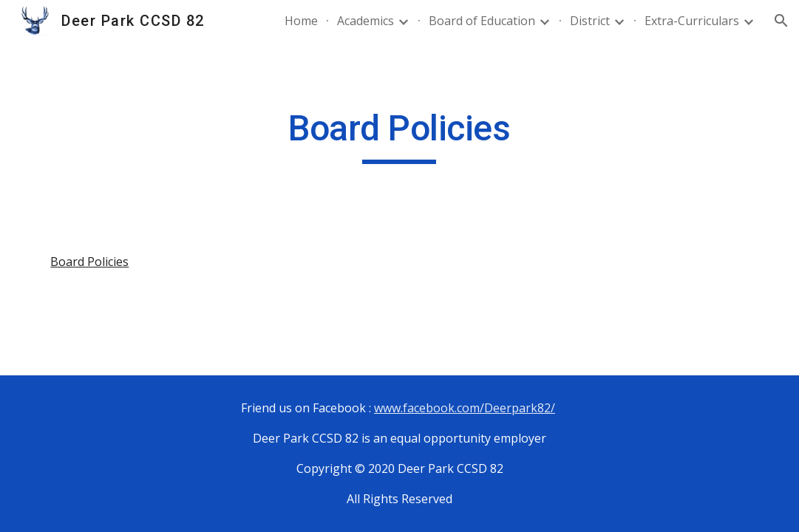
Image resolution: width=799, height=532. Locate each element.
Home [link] (301, 21)
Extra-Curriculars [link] (692, 21)
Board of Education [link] (482, 21)
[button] (781, 21)
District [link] (590, 21)
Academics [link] (365, 21)
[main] (399, 135)
